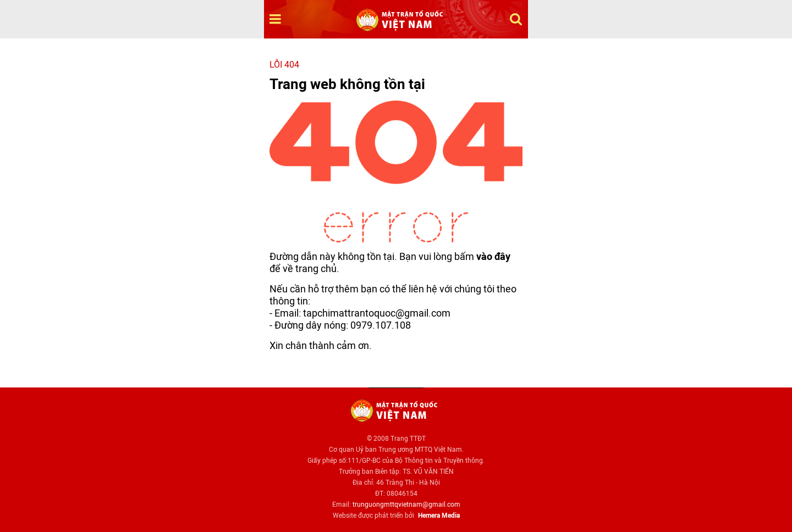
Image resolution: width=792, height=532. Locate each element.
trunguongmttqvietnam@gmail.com (406, 505)
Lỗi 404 (284, 65)
